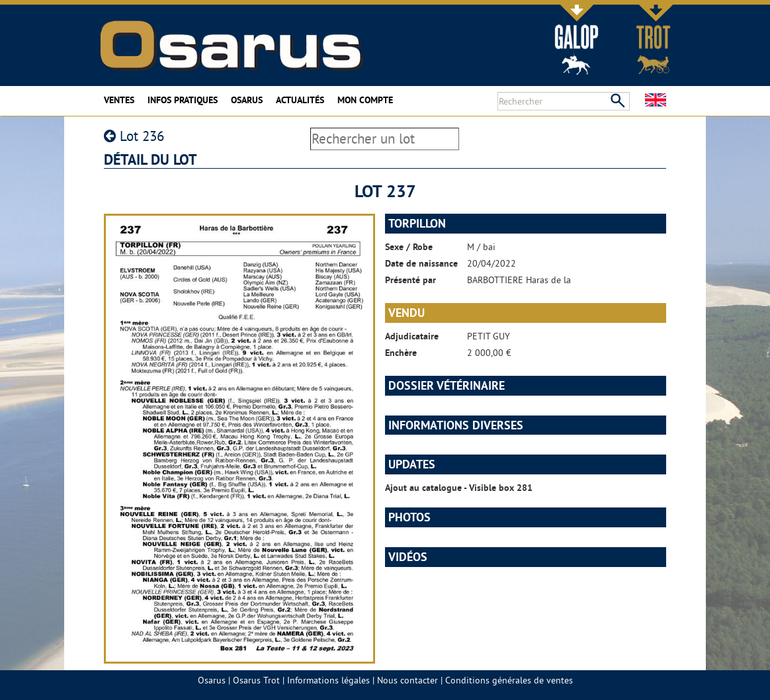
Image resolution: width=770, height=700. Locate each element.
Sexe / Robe (409, 247)
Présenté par (410, 280)
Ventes (119, 100)
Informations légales (328, 680)
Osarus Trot (256, 680)
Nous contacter (407, 680)
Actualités (300, 100)
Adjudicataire (412, 336)
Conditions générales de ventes (509, 680)
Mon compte (365, 100)
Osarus (247, 100)
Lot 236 (134, 136)
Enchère (401, 353)
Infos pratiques (183, 100)
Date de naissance (421, 263)
